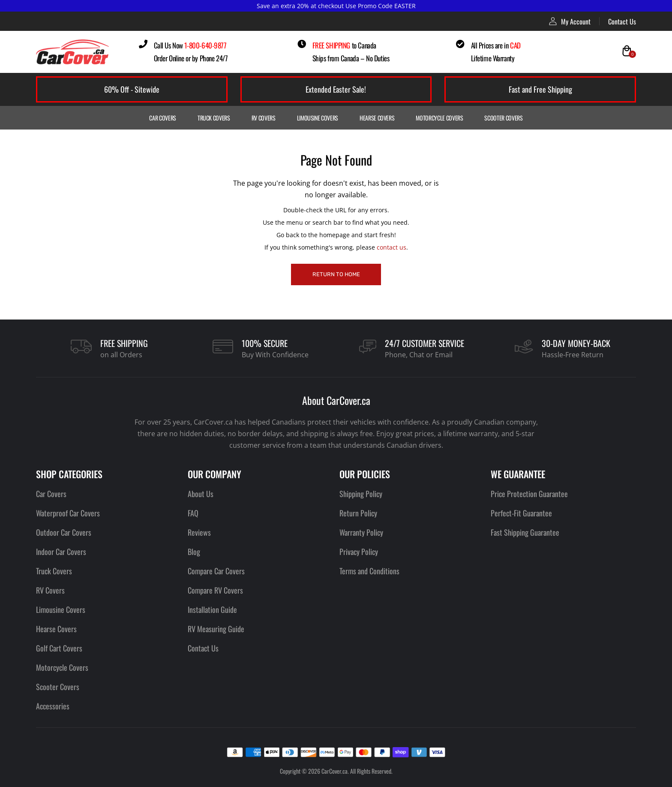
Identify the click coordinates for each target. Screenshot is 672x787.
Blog (194, 552)
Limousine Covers (318, 118)
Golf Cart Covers (59, 648)
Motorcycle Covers (439, 118)
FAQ (193, 513)
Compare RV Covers (215, 590)
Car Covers (163, 118)
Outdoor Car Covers (64, 532)
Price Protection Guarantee (529, 494)
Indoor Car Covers (61, 552)
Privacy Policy (359, 552)
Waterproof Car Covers (68, 513)
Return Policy (358, 513)
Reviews (199, 532)
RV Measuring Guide (216, 629)
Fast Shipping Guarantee (525, 532)
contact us (391, 247)
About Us (201, 494)
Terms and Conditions (369, 571)
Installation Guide (212, 609)
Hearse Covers (377, 118)
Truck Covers (214, 118)
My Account (570, 21)
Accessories (53, 706)
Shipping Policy (361, 494)
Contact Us (622, 21)
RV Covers (264, 118)
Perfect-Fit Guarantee (521, 513)
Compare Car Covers (216, 571)
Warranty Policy (361, 532)
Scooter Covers (503, 118)
